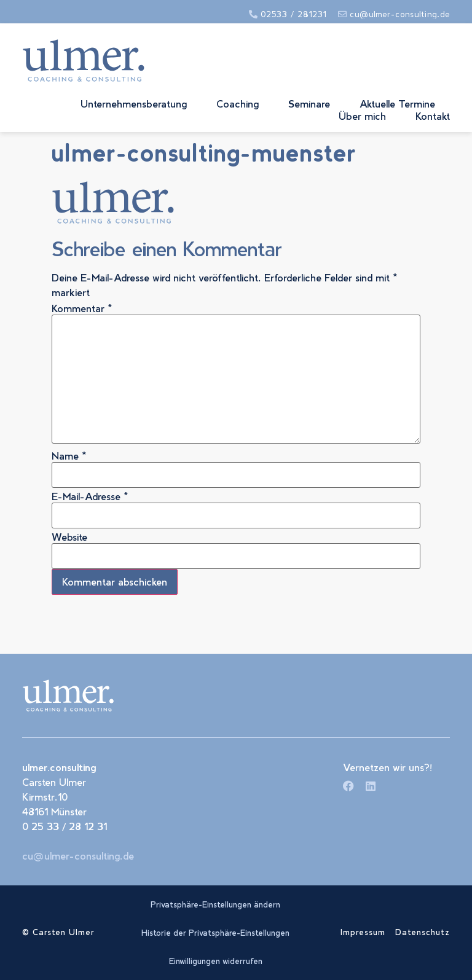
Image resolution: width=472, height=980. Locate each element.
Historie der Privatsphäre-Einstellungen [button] (215, 933)
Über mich (362, 116)
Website (69, 537)
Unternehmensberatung (134, 104)
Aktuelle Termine (397, 104)
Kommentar (82, 308)
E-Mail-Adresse (90, 496)
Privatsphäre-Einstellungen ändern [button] (215, 904)
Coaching (238, 104)
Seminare (309, 104)
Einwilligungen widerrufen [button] (216, 961)
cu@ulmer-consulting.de (78, 856)
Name (69, 456)
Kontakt (433, 116)
